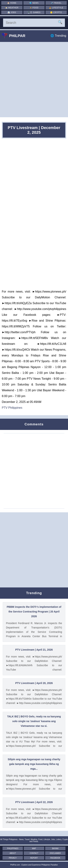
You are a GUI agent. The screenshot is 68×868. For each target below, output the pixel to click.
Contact (34, 853)
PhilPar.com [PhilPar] (15, 865)
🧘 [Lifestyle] (56, 8)
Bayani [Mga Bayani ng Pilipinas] (55, 848)
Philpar (16, 36)
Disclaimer (55, 853)
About (13, 853)
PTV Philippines (12, 408)
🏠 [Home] (12, 3)
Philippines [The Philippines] (13, 848)
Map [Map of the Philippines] (34, 848)
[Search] (34, 23)
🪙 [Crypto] (56, 12)
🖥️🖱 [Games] (34, 12)
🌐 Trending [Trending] (58, 36)
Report (34, 858)
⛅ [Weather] (12, 8)
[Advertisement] (34, 80)
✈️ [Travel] (56, 3)
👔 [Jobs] (12, 12)
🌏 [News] (34, 3)
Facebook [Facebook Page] (55, 858)
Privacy (13, 858)
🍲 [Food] (34, 8)
